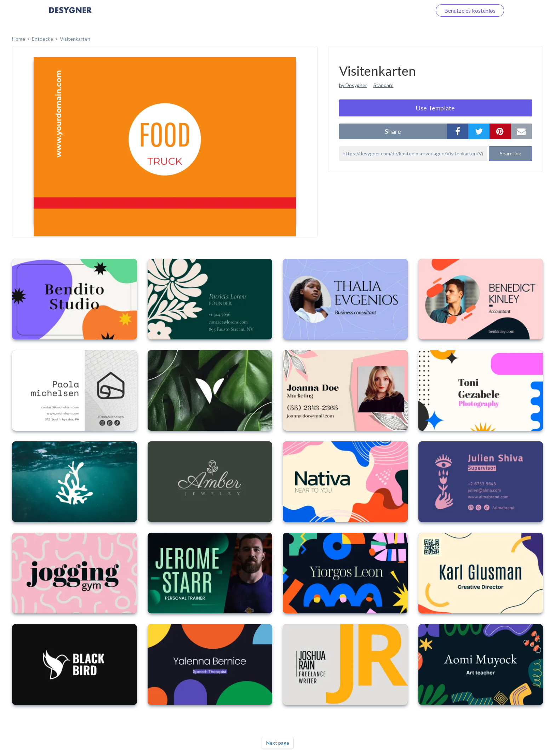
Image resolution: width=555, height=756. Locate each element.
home (19, 39)
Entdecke (42, 39)
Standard (384, 85)
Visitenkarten (75, 39)
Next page (278, 743)
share (393, 131)
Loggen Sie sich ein (400, 10)
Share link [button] (510, 153)
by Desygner (353, 85)
